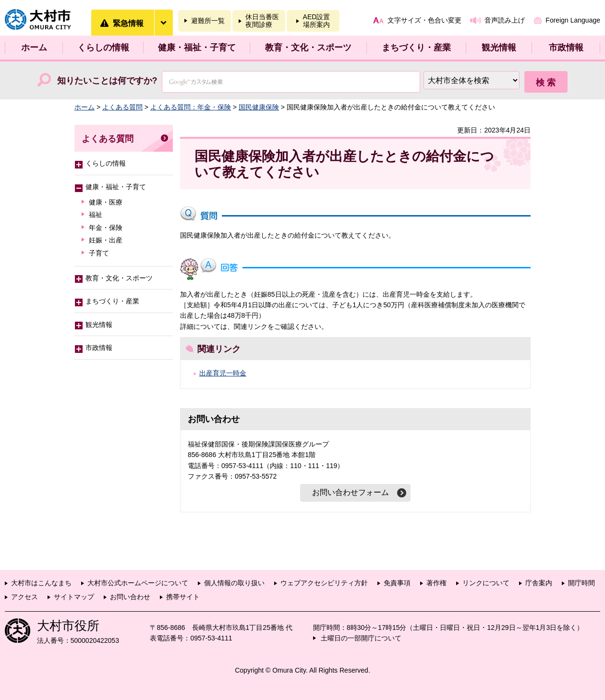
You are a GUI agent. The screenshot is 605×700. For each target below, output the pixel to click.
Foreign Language (573, 20)
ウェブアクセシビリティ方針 (324, 583)
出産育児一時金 (223, 373)
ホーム (34, 48)
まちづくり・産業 (416, 48)
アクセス (24, 597)
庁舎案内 (539, 583)
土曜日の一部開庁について (361, 638)
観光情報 (499, 48)
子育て (99, 253)
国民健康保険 (259, 107)
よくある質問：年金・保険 (191, 107)
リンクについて (486, 583)
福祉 (96, 215)
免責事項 (397, 583)
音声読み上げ (505, 20)
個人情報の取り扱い (234, 583)
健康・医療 (106, 202)
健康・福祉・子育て (197, 48)
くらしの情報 (103, 48)
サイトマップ (74, 597)
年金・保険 (106, 228)
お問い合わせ (130, 597)
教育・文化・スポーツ (308, 48)
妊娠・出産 (106, 240)
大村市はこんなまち (41, 583)
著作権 (436, 583)
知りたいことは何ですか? (107, 81)
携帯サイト (183, 597)
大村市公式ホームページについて (138, 583)
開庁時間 (581, 583)
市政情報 (566, 48)
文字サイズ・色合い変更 (424, 20)
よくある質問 (122, 107)
